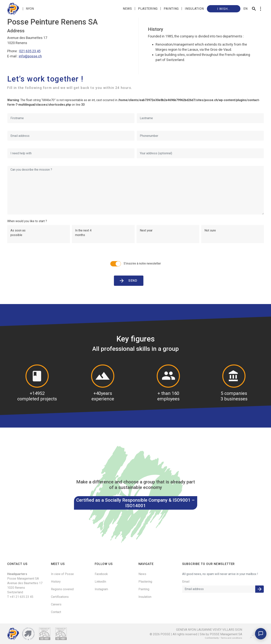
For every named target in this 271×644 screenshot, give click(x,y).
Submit (259, 589)
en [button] (246, 9)
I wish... (224, 9)
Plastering (148, 9)
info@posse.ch (30, 56)
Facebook (101, 574)
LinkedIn (100, 582)
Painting (171, 9)
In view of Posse (62, 574)
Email (186, 582)
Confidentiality (212, 638)
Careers (56, 604)
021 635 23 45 (30, 51)
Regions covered (62, 589)
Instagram (101, 589)
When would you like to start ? (27, 221)
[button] (261, 9)
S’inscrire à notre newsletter (136, 264)
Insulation (194, 9)
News (127, 9)
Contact (56, 612)
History (56, 582)
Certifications (60, 597)
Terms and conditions (231, 638)
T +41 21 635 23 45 (20, 597)
